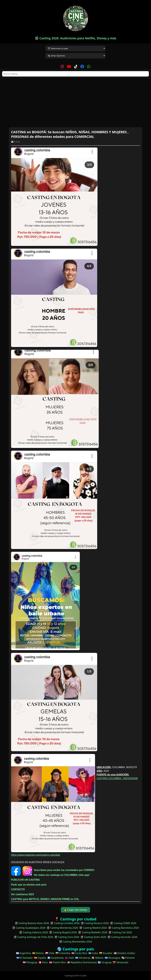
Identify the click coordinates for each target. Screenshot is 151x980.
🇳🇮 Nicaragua (112, 958)
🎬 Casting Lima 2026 (67, 937)
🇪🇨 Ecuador (106, 953)
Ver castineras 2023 (23, 894)
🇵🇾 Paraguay (30, 962)
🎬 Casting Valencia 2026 (34, 932)
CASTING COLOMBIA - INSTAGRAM (117, 778)
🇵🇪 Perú (43, 962)
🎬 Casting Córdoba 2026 (65, 923)
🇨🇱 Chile (50, 953)
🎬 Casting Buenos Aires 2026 (32, 923)
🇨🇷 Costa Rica (79, 953)
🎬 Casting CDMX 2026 (123, 923)
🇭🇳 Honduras (83, 958)
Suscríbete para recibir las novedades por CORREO (64, 870)
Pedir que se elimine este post (29, 885)
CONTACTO (18, 889)
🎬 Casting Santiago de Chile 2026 (33, 937)
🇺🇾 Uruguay (105, 962)
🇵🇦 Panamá (128, 958)
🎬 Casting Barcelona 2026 (124, 928)
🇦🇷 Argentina (24, 953)
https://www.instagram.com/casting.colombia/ (36, 855)
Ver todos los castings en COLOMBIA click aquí (62, 875)
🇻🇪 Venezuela (120, 962)
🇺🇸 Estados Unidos (124, 953)
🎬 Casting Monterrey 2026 (62, 928)
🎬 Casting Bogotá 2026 (63, 932)
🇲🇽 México (97, 958)
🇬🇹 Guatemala (56, 958)
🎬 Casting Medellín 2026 (93, 932)
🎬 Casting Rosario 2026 (95, 923)
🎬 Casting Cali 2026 (120, 932)
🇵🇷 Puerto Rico (57, 962)
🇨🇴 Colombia (63, 953)
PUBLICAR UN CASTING (25, 880)
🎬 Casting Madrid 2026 (93, 928)
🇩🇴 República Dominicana (82, 962)
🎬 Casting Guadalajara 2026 (29, 928)
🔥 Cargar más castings (75, 910)
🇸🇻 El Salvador (25, 958)
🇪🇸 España (40, 958)
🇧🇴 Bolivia (38, 953)
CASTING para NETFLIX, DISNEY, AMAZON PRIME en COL (45, 899)
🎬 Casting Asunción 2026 (122, 937)
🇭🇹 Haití (69, 958)
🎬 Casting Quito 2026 (93, 937)
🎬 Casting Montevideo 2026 (76, 942)
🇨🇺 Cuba (93, 953)
